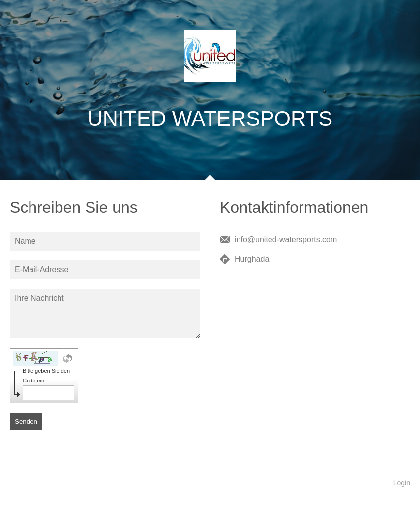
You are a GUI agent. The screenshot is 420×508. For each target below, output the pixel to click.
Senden (26, 422)
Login (402, 483)
